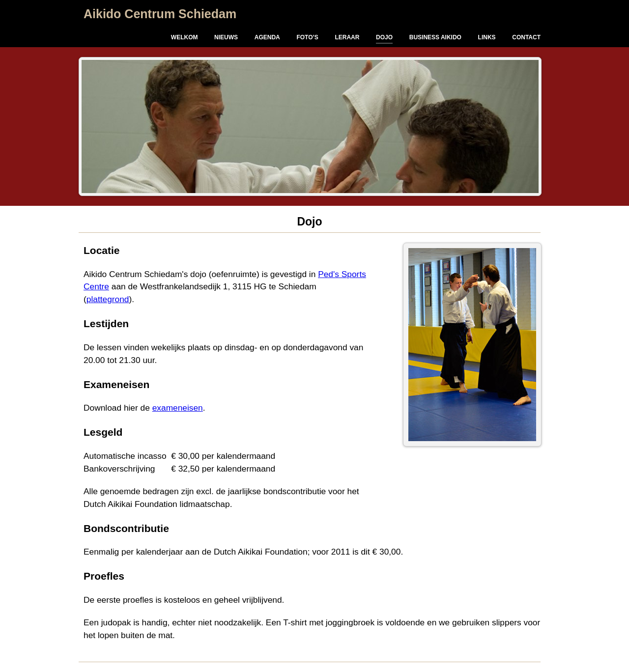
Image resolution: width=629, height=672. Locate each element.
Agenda (267, 37)
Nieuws (226, 37)
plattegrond (108, 299)
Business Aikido (435, 37)
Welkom (185, 37)
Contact (526, 37)
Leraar (347, 37)
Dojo (384, 37)
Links (487, 37)
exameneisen (178, 408)
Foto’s (307, 37)
